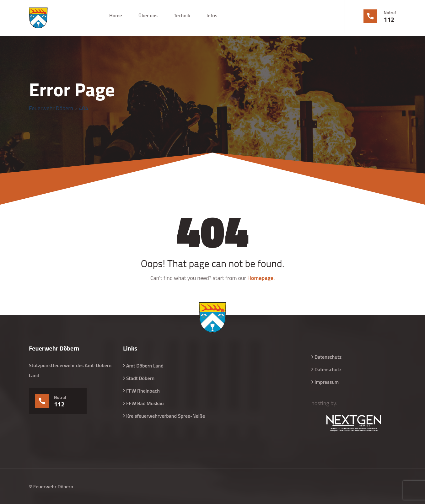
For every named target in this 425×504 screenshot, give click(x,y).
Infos (212, 15)
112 (389, 19)
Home (116, 15)
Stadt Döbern (140, 378)
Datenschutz (328, 357)
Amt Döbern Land (145, 366)
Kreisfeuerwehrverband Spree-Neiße (166, 416)
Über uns (148, 15)
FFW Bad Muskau (145, 403)
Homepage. (261, 278)
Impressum (327, 382)
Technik (182, 15)
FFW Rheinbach (143, 391)
